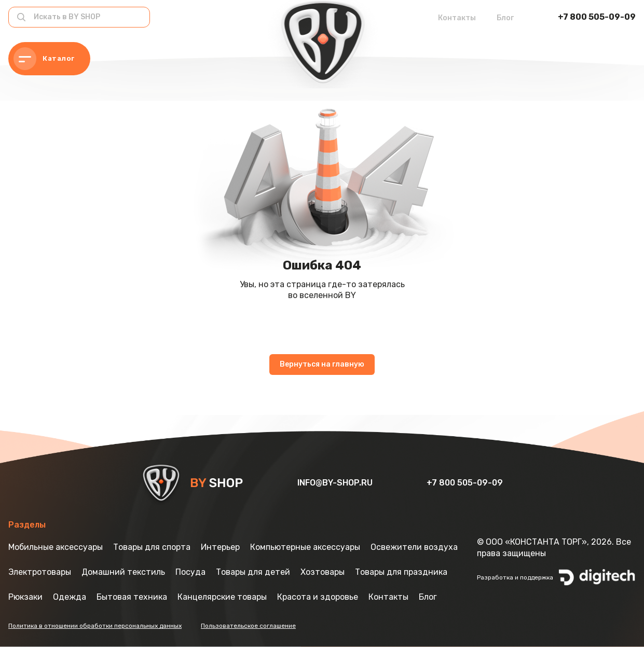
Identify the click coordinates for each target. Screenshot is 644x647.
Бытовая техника (132, 597)
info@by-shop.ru (336, 483)
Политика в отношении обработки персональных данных (95, 626)
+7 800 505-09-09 (597, 17)
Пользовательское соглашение (248, 626)
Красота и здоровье (318, 597)
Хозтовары (323, 572)
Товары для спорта (152, 547)
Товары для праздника (401, 572)
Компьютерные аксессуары (305, 547)
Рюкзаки (25, 597)
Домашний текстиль (123, 572)
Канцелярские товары (222, 597)
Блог (505, 18)
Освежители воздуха (414, 547)
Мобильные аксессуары (56, 547)
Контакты (457, 18)
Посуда (190, 572)
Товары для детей (253, 572)
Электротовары (40, 572)
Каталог (44, 59)
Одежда (70, 597)
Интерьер (220, 547)
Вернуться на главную (322, 364)
